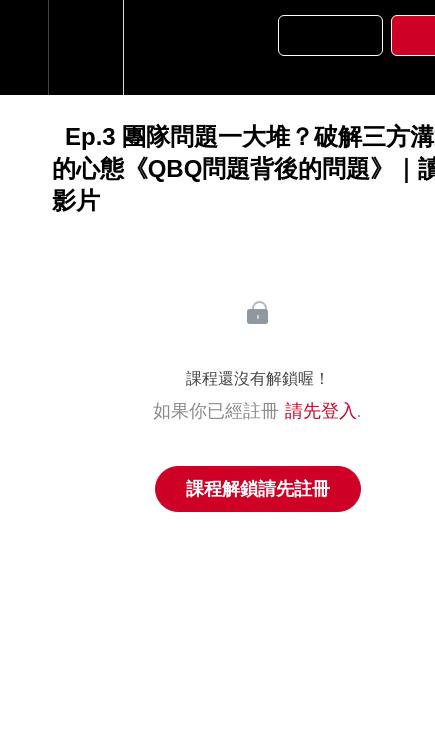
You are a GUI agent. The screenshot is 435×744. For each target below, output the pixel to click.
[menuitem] (85, 47)
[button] (24, 47)
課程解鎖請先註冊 (258, 489)
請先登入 (321, 411)
